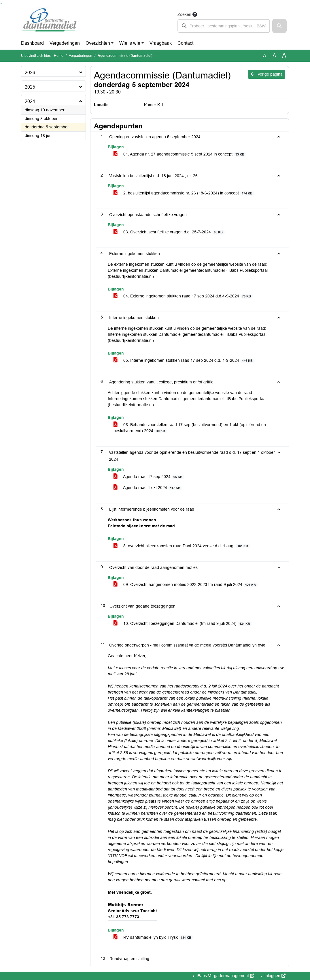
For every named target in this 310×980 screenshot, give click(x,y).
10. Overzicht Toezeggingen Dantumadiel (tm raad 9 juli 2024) (183, 624)
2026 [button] (30, 73)
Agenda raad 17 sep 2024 (149, 477)
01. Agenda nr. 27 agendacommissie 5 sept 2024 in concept (180, 154)
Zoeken (184, 14)
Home (59, 56)
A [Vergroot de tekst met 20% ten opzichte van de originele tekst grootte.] (274, 56)
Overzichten (98, 43)
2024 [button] (30, 101)
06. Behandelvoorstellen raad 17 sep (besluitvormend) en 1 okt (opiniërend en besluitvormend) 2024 (190, 428)
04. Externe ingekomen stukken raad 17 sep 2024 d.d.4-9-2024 (183, 296)
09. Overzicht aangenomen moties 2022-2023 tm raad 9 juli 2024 (186, 585)
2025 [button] (30, 87)
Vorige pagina (267, 74)
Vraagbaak (161, 43)
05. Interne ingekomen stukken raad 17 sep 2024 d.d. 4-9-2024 (184, 360)
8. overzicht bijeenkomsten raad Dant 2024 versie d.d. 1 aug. (182, 546)
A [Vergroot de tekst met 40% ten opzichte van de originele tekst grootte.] (284, 56)
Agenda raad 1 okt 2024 (148, 488)
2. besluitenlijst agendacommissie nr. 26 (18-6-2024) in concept (184, 193)
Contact (185, 43)
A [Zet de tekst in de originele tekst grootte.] (265, 56)
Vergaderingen (65, 43)
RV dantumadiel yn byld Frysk (153, 937)
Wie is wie (130, 43)
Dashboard (32, 43)
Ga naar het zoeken (1, 4)
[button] (279, 26)
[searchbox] (224, 26)
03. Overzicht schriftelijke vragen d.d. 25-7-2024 (169, 232)
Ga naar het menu (2, 4)
